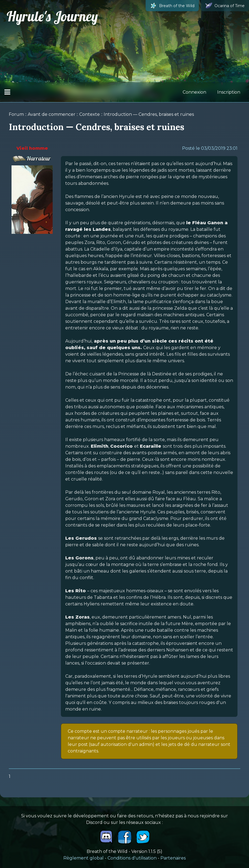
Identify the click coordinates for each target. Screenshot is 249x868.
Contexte (90, 114)
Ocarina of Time (225, 6)
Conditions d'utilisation (132, 858)
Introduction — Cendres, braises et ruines (149, 114)
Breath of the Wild (172, 6)
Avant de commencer (52, 114)
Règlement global (84, 858)
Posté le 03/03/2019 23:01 (210, 148)
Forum (16, 114)
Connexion (194, 92)
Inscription (229, 92)
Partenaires (173, 858)
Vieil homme (32, 148)
